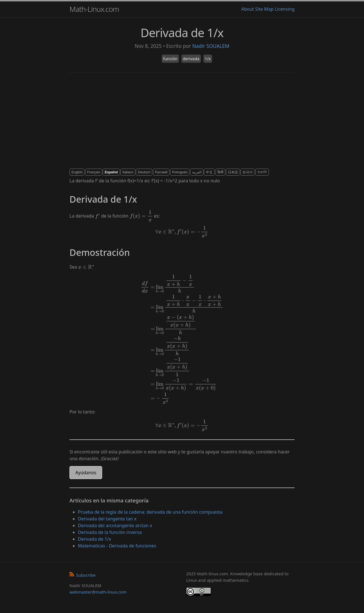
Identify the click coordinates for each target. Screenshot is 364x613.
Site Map (264, 9)
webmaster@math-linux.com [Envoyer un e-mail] (98, 592)
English (77, 172)
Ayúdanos (86, 473)
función (170, 59)
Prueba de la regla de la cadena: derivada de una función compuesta (150, 512)
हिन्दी (220, 172)
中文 (209, 172)
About (247, 9)
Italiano (128, 172)
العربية (197, 172)
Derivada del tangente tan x (107, 519)
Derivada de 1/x (95, 539)
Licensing (285, 9)
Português (180, 172)
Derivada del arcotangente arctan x (115, 525)
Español (111, 172)
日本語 (233, 172)
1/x (208, 59)
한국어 (248, 172)
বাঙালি (262, 172)
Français (94, 172)
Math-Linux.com (94, 9)
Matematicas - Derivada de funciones (117, 546)
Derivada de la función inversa (110, 532)
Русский (161, 172)
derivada (191, 59)
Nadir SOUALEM (211, 46)
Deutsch (144, 172)
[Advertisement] (182, 121)
